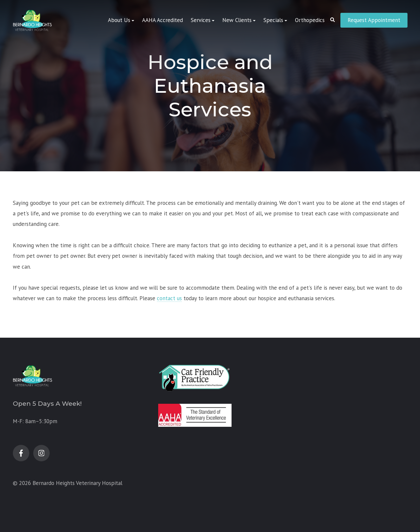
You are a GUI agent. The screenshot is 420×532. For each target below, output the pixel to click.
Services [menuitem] (201, 20)
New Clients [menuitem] (237, 20)
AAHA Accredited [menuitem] (162, 20)
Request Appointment (374, 20)
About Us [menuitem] (119, 20)
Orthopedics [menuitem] (310, 20)
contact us (169, 298)
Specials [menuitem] (273, 20)
